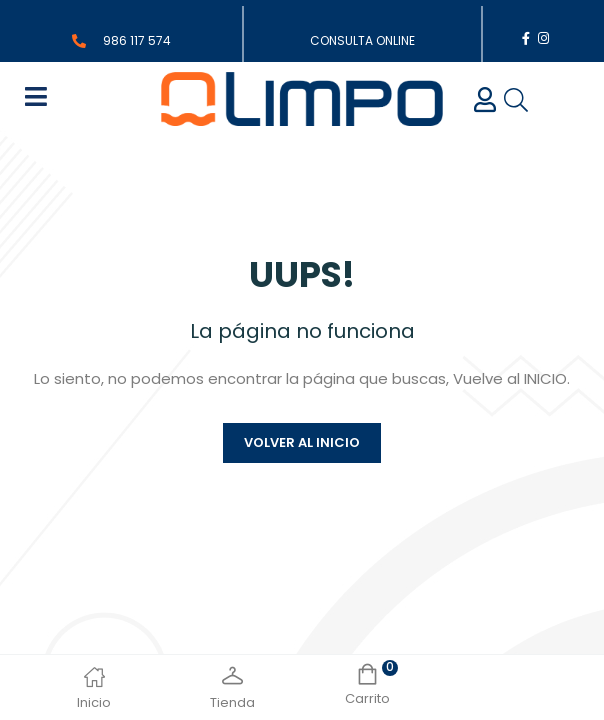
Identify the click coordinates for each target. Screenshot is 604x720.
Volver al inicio (302, 442)
